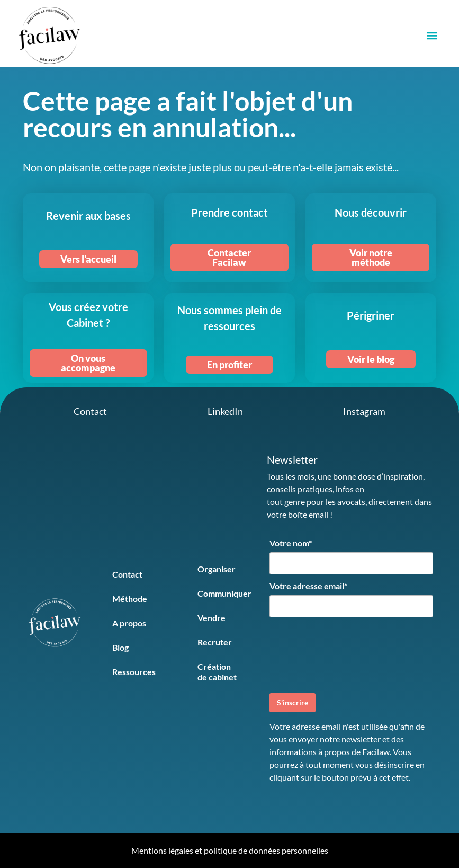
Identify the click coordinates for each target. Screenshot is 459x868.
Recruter (215, 642)
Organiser (217, 569)
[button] (432, 36)
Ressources (134, 672)
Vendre (211, 618)
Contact (127, 574)
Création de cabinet (217, 672)
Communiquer (224, 593)
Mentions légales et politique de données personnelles (230, 850)
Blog (120, 647)
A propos (129, 623)
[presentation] (350, 654)
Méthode (130, 599)
